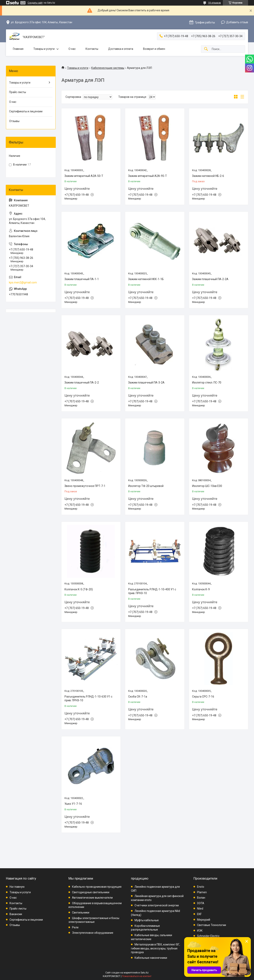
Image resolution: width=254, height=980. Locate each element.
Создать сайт (35, 3)
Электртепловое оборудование (93, 933)
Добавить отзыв (237, 22)
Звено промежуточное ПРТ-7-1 (85, 486)
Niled (200, 909)
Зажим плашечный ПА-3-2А (146, 383)
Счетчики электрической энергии (157, 905)
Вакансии (16, 914)
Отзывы (14, 121)
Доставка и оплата (121, 49)
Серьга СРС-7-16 (203, 697)
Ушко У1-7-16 (73, 804)
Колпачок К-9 (201, 589)
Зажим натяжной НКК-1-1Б (146, 279)
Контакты (92, 49)
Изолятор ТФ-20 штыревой (146, 486)
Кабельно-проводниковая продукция (97, 887)
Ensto (201, 887)
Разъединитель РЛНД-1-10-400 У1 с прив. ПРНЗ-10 (152, 591)
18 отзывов (214, 3)
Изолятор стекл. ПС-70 (207, 383)
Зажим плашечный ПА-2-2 (82, 383)
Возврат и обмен (154, 49)
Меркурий (204, 920)
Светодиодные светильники (91, 892)
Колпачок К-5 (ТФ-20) (79, 589)
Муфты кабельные (147, 920)
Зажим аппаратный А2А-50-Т (84, 176)
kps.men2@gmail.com (23, 282)
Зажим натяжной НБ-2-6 (208, 176)
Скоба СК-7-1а (138, 697)
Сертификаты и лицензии (26, 111)
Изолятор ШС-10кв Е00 (207, 486)
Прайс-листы (18, 92)
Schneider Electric (208, 936)
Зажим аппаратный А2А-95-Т (148, 176)
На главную (17, 887)
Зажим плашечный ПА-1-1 (82, 279)
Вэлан (201, 898)
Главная (18, 49)
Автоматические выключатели (92, 898)
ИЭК (200, 931)
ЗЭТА (201, 903)
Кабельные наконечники (151, 958)
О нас (72, 49)
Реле (75, 927)
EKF (199, 914)
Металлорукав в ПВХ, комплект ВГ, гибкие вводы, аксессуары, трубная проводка (155, 948)
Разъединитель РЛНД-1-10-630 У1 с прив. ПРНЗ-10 (88, 699)
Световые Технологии (212, 925)
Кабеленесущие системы (108, 68)
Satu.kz (145, 973)
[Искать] (206, 49)
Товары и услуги (44, 49)
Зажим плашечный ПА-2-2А (210, 279)
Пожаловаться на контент (137, 976)
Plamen (202, 892)
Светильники (81, 913)
